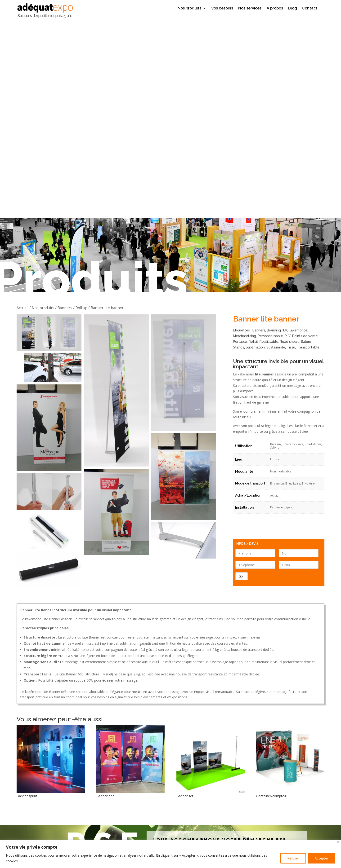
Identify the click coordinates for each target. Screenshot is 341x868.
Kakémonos (298, 132)
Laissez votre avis (171, 772)
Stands (239, 149)
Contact (310, 9)
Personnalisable (270, 137)
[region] (170, 854)
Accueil (22, 109)
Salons (306, 143)
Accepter (321, 858)
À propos (275, 9)
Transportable (308, 149)
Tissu (291, 149)
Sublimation (255, 149)
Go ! (213, 838)
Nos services (250, 9)
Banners (259, 132)
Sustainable (276, 149)
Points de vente (305, 137)
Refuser (293, 858)
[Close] (338, 842)
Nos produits (189, 9)
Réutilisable (269, 143)
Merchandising (245, 137)
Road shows (290, 143)
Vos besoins (222, 9)
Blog (293, 9)
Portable (240, 143)
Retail (253, 143)
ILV (285, 132)
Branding (274, 132)
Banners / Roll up (72, 109)
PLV (288, 137)
